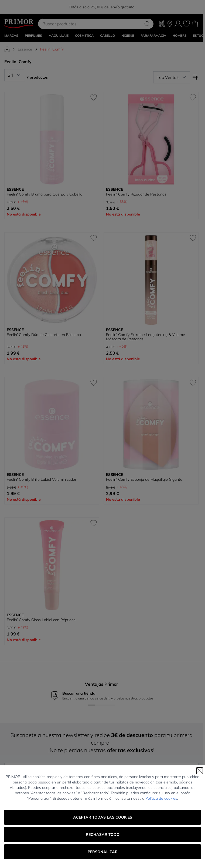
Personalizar (103, 852)
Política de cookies (161, 798)
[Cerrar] (200, 771)
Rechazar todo (103, 835)
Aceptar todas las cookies (103, 817)
